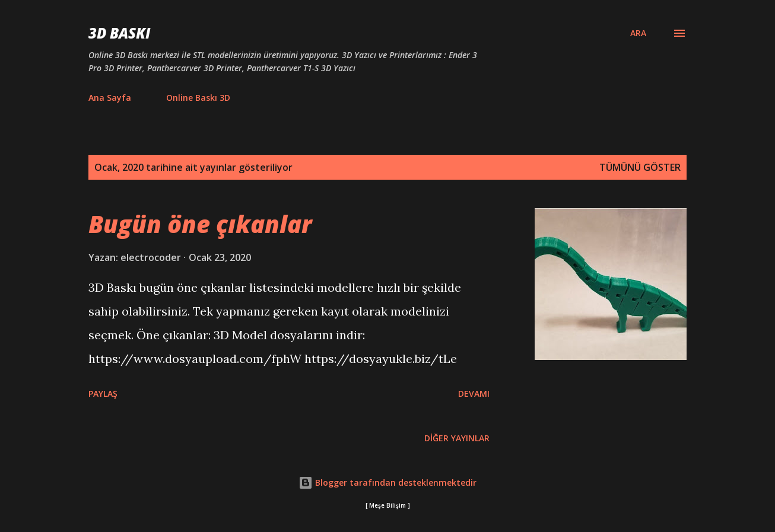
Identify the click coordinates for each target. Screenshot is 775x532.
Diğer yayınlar (457, 438)
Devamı (474, 394)
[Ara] (638, 33)
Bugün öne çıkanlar (200, 224)
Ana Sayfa (110, 98)
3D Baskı (119, 33)
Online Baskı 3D (198, 98)
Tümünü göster (640, 167)
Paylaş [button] (103, 394)
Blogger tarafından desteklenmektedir (387, 482)
